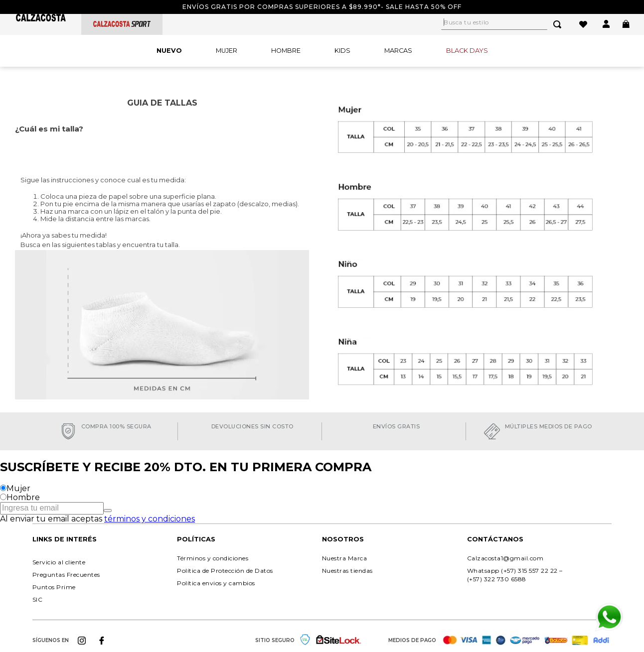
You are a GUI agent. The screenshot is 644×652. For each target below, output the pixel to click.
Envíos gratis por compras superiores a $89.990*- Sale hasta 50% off (322, 7)
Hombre (23, 497)
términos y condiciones (150, 519)
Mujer (18, 488)
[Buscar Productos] (559, 24)
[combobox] (507, 24)
